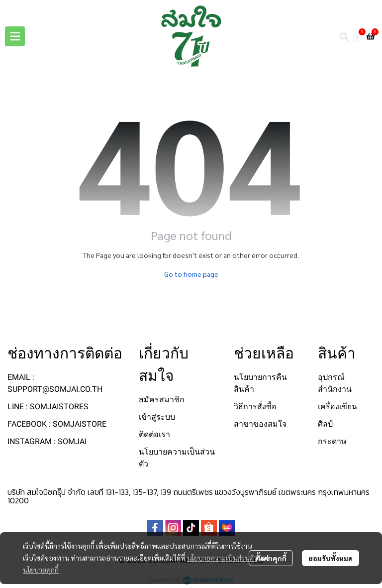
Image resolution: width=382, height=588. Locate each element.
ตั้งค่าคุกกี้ (271, 558)
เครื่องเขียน (337, 407)
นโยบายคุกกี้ (41, 570)
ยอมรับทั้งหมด (331, 558)
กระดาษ (332, 441)
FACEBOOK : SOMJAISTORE (57, 424)
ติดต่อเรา (154, 434)
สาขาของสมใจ (260, 424)
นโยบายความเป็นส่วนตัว (222, 558)
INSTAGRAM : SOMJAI (47, 441)
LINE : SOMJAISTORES (48, 407)
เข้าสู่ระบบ (157, 417)
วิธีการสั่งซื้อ (255, 407)
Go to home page (191, 274)
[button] (344, 36)
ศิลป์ (325, 424)
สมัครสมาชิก (162, 400)
